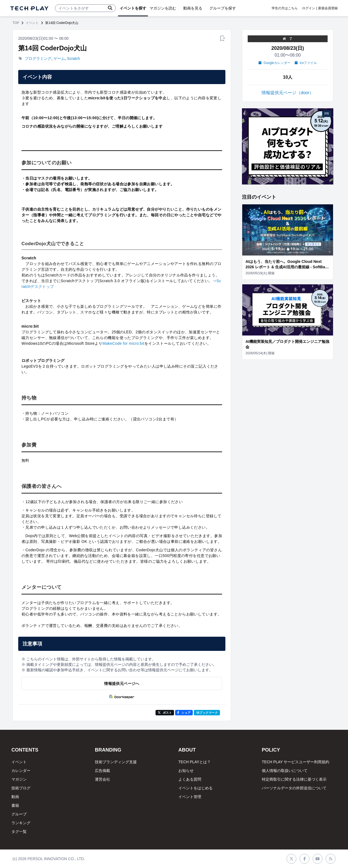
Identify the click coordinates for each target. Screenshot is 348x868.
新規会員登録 (328, 8)
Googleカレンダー (274, 63)
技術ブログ (21, 788)
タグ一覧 (19, 832)
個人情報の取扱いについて (285, 771)
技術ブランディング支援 (116, 762)
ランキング (21, 823)
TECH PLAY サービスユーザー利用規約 (296, 762)
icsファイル (306, 63)
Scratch (74, 59)
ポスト (165, 713)
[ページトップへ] (29, 8)
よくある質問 (190, 779)
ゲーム (59, 59)
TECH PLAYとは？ (195, 762)
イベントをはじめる (195, 788)
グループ (19, 814)
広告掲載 (102, 771)
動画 (15, 797)
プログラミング (38, 59)
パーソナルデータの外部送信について (294, 788)
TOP (16, 23)
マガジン (19, 779)
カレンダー (21, 771)
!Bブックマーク (207, 713)
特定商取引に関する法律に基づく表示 (294, 779)
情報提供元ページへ (122, 684)
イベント (32, 23)
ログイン (309, 8)
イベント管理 (190, 797)
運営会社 (102, 779)
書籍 (15, 805)
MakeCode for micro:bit (123, 343)
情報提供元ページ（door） (288, 93)
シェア (184, 713)
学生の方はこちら (285, 8)
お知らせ (186, 771)
